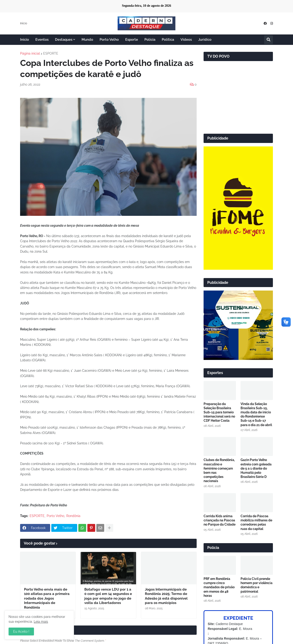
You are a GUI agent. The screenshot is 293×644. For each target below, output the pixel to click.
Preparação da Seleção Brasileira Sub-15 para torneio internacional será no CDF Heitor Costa (219, 412)
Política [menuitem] (168, 40)
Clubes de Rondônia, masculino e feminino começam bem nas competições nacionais (219, 470)
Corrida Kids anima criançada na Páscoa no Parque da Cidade (220, 520)
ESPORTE (51, 53)
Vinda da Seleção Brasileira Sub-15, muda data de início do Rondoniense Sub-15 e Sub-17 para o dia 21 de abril (256, 414)
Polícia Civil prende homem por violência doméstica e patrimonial (256, 585)
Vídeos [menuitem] (186, 40)
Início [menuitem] (24, 40)
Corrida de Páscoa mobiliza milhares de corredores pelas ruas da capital (256, 522)
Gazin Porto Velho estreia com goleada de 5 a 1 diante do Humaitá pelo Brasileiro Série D (256, 468)
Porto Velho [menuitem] (109, 40)
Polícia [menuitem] (150, 40)
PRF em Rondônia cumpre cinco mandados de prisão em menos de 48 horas (219, 587)
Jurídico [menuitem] (205, 40)
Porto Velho (55, 516)
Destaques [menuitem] (64, 40)
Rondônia (73, 516)
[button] (269, 40)
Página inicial (30, 53)
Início (24, 23)
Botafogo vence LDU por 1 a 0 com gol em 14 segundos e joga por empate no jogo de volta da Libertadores (108, 596)
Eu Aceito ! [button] (21, 632)
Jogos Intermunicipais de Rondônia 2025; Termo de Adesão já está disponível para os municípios (166, 596)
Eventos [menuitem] (42, 40)
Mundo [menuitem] (87, 40)
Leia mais (41, 622)
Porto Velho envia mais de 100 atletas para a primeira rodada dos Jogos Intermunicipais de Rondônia (47, 598)
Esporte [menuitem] (132, 40)
